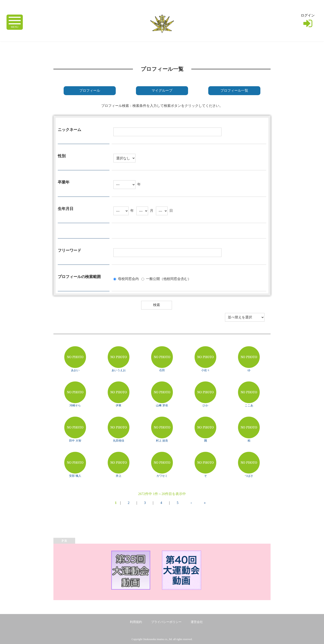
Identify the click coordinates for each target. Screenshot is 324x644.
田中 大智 (75, 441)
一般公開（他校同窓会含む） (169, 279)
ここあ (249, 405)
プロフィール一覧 (234, 90)
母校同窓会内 (128, 279)
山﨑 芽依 (162, 405)
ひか (205, 405)
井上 (119, 476)
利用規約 (136, 622)
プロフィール (90, 90)
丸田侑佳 (119, 441)
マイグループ (162, 90)
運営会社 (197, 622)
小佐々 (206, 370)
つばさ (249, 476)
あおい (75, 370)
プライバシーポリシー (166, 622)
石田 (162, 370)
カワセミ (162, 476)
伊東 (119, 405)
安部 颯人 (75, 476)
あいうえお (119, 370)
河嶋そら (75, 405)
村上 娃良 (162, 441)
